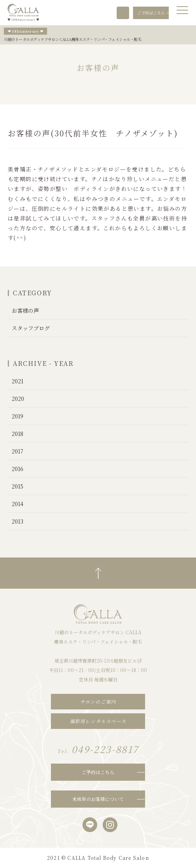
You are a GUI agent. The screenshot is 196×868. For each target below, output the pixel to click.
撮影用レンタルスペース (98, 721)
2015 (17, 486)
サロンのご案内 (98, 701)
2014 (17, 504)
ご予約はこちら (98, 772)
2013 (17, 521)
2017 (17, 451)
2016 (17, 469)
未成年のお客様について (98, 799)
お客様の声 (25, 311)
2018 (17, 434)
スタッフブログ (31, 328)
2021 (17, 381)
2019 (17, 416)
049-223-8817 (123, 13)
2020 (18, 399)
